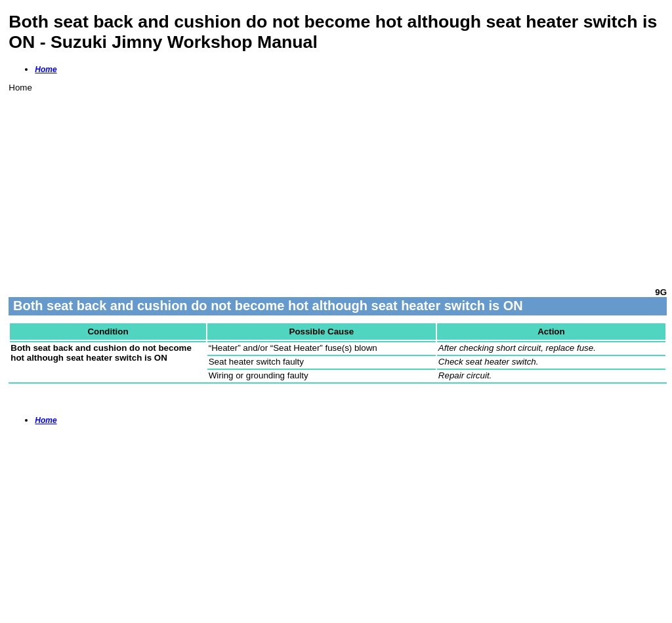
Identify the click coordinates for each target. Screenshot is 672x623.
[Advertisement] (338, 184)
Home (46, 70)
